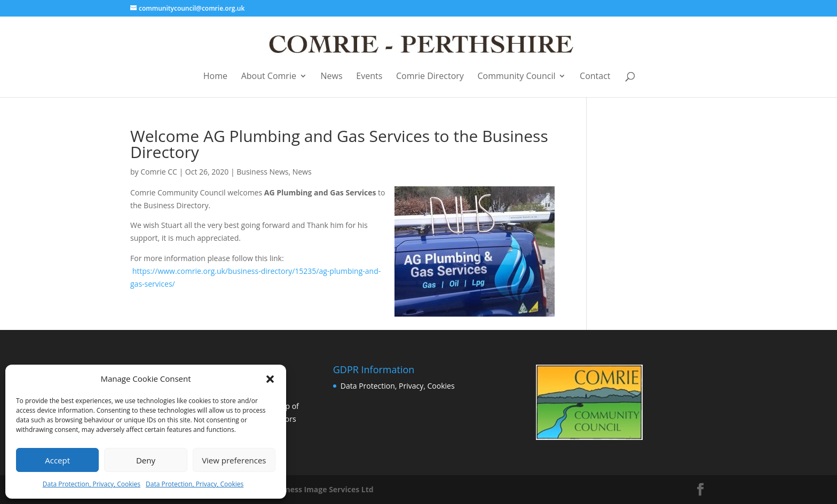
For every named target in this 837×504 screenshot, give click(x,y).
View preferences (234, 460)
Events (369, 77)
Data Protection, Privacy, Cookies (92, 484)
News (332, 77)
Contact (595, 77)
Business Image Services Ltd (322, 489)
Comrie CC (159, 172)
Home (215, 77)
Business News (262, 172)
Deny (146, 460)
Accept (57, 460)
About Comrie (269, 77)
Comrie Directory (430, 77)
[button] (270, 379)
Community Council (517, 77)
